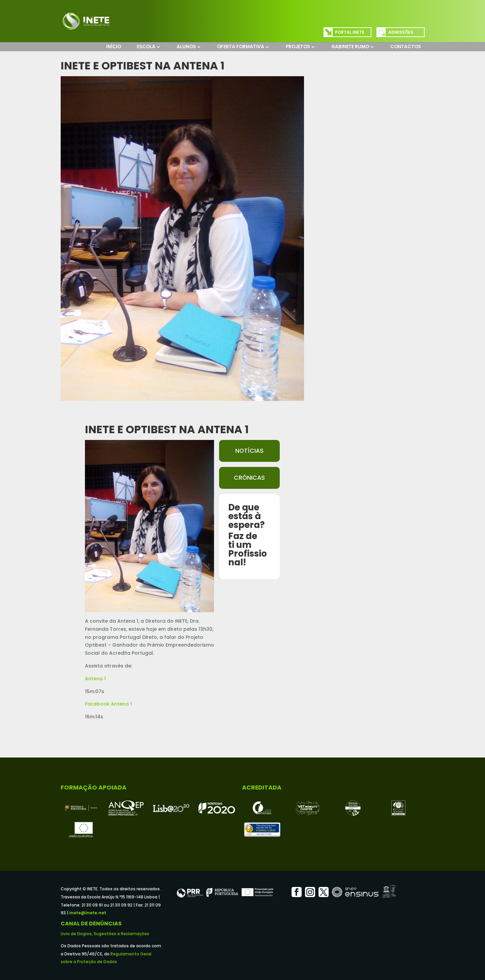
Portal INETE (350, 32)
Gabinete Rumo (350, 47)
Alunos (186, 47)
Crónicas (249, 478)
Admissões (401, 32)
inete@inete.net (88, 913)
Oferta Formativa (241, 47)
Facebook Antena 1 (108, 704)
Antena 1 (95, 679)
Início (114, 47)
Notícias (249, 451)
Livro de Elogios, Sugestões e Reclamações (105, 934)
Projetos (298, 47)
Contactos (406, 47)
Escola (146, 47)
